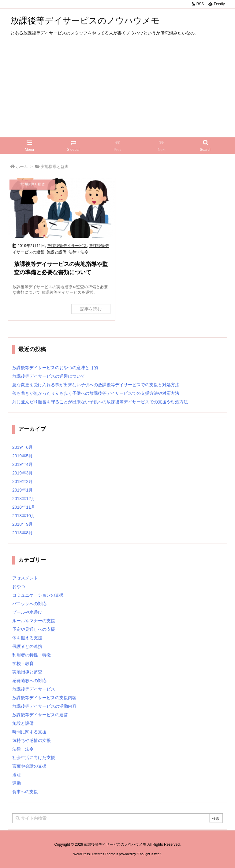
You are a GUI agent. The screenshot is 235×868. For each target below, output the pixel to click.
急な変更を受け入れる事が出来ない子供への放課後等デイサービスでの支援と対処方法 (96, 385)
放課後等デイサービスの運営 (40, 715)
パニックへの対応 (29, 604)
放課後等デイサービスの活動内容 (44, 706)
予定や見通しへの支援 (34, 629)
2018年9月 (22, 524)
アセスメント (25, 578)
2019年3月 (22, 473)
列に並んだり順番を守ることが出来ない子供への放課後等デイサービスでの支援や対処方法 (100, 402)
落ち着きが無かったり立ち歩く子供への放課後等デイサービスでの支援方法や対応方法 (96, 393)
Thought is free (149, 860)
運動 (17, 783)
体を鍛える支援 (27, 638)
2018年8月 (22, 533)
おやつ (19, 587)
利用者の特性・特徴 (32, 655)
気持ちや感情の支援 (32, 740)
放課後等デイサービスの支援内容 (44, 698)
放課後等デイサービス (67, 246)
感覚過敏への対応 (29, 681)
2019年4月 (22, 464)
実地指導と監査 (27, 672)
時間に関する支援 (29, 732)
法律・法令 (78, 252)
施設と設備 (56, 252)
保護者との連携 (27, 646)
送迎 (17, 775)
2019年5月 (22, 456)
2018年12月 (24, 499)
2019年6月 (22, 447)
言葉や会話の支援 (29, 766)
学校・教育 (23, 663)
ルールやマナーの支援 (34, 621)
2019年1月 (22, 490)
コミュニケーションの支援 (38, 595)
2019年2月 (22, 481)
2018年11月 (24, 507)
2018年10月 (24, 516)
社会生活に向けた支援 (34, 757)
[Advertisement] (117, 91)
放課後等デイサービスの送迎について (49, 376)
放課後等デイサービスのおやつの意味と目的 (55, 368)
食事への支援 (25, 792)
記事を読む (91, 309)
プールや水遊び (27, 612)
